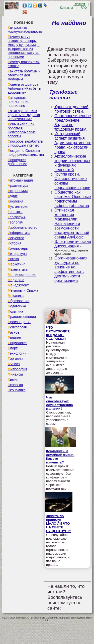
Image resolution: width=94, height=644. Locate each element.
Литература (17, 254)
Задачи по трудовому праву (70, 127)
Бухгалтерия (18, 207)
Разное (14, 332)
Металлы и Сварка (23, 290)
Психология (17, 327)
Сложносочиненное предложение (73, 118)
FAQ (84, 8)
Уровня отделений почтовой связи (71, 109)
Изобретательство (23, 227)
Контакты (66, 8)
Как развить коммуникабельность (25, 29)
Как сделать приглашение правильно (19, 102)
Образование (19, 301)
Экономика (17, 390)
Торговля (15, 359)
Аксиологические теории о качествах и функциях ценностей (72, 163)
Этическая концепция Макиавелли (66, 215)
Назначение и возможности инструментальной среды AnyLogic (72, 230)
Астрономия (18, 191)
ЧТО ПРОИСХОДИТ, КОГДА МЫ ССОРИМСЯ (58, 333)
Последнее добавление (18, 162)
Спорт (13, 348)
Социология (18, 343)
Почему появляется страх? (24, 64)
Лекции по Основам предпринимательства (26, 153)
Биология (16, 201)
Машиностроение (22, 275)
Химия (13, 380)
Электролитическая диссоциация (73, 244)
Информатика (19, 233)
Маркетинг (16, 264)
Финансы (15, 374)
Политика (16, 311)
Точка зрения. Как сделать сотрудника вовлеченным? (24, 115)
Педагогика (17, 306)
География (17, 217)
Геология (15, 222)
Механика (16, 296)
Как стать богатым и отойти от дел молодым (24, 75)
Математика (18, 269)
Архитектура (18, 186)
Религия (14, 338)
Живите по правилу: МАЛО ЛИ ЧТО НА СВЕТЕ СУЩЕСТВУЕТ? (59, 524)
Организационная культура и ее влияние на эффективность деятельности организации (71, 269)
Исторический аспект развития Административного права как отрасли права (73, 143)
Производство (19, 322)
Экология (15, 385)
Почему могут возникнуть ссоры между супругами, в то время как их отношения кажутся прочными (24, 47)
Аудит (13, 196)
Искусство (16, 238)
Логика (13, 259)
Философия (18, 369)
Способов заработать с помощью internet (25, 143)
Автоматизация (20, 180)
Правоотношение (22, 317)
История (15, 243)
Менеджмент (18, 285)
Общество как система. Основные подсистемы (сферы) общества (73, 199)
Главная (79, 4)
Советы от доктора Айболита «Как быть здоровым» (24, 88)
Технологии (17, 353)
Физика (14, 364)
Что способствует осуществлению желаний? (60, 403)
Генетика (15, 212)
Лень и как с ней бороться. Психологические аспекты (22, 130)
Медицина (16, 280)
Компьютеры (18, 248)
